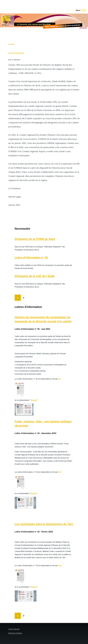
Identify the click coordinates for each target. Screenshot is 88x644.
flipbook (34, 400)
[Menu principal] (80, 10)
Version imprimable (16, 53)
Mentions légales (15, 633)
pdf (59, 379)
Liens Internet (14, 629)
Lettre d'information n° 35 (31, 257)
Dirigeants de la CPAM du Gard (35, 239)
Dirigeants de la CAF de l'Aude (35, 276)
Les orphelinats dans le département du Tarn (44, 524)
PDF (60, 472)
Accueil (11, 44)
